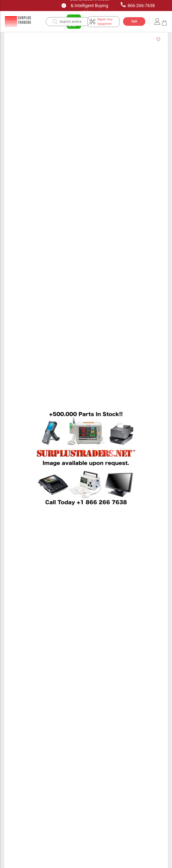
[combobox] (70, 22)
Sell (134, 21)
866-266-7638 (138, 5)
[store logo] (18, 21)
